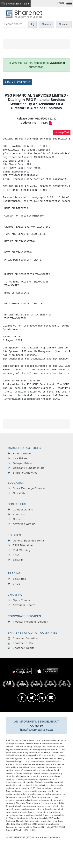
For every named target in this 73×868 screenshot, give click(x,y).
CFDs (14, 584)
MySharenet (57, 63)
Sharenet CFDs (20, 643)
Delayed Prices (20, 463)
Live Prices (17, 458)
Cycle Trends (19, 600)
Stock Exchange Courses (27, 488)
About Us (16, 514)
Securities (17, 579)
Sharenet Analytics (22, 473)
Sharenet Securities (23, 638)
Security (16, 560)
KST (35, 123)
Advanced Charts (21, 605)
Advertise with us (21, 524)
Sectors (46, 24)
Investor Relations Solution (28, 622)
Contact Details (20, 510)
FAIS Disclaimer (21, 545)
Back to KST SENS (18, 82)
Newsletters (18, 493)
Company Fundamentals (26, 468)
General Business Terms (26, 541)
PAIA (13, 555)
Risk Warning (19, 550)
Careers (15, 519)
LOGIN (61, 3)
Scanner (64, 24)
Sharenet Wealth (21, 648)
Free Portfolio (19, 453)
